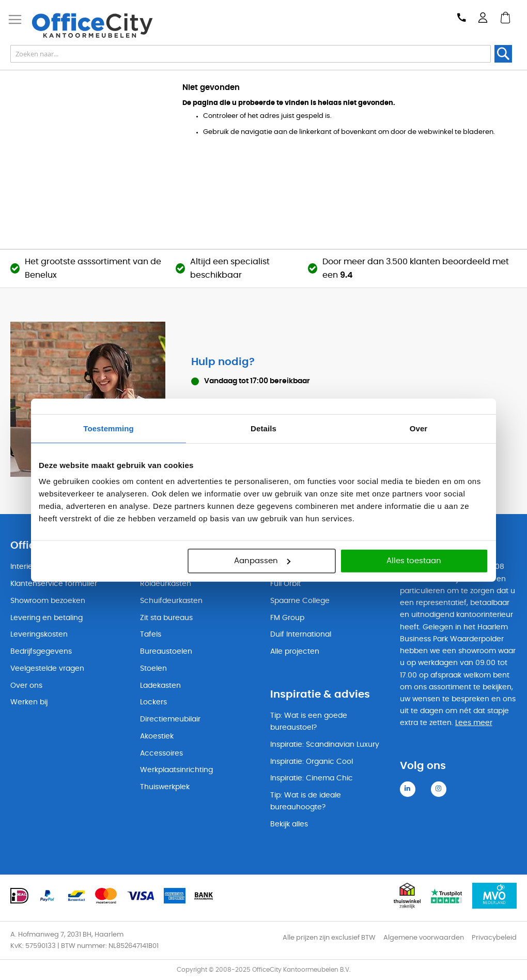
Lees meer (474, 723)
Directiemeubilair (170, 719)
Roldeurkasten (166, 584)
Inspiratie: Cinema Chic (312, 778)
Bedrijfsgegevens (41, 652)
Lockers (153, 702)
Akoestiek (157, 736)
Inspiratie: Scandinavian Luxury (325, 745)
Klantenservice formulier (54, 584)
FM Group (287, 618)
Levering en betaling (47, 618)
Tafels (151, 635)
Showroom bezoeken (48, 601)
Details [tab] (263, 428)
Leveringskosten (39, 635)
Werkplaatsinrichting (176, 770)
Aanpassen (262, 561)
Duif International (301, 635)
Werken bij (29, 702)
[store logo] (98, 25)
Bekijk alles (289, 824)
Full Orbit (285, 584)
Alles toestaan (414, 561)
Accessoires (161, 753)
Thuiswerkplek (165, 787)
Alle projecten (295, 652)
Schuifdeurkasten (171, 601)
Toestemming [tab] (109, 428)
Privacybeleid (494, 938)
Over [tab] (419, 428)
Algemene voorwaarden (424, 938)
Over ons (26, 686)
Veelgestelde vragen (47, 669)
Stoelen (153, 669)
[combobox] (251, 54)
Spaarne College (300, 601)
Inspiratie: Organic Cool (312, 762)
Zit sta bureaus (166, 618)
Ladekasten (160, 686)
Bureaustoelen (166, 652)
